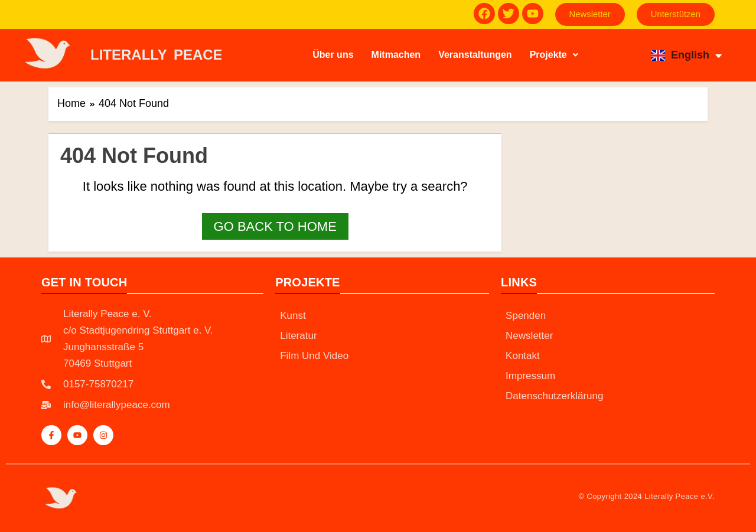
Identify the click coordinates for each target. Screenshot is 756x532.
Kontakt (523, 356)
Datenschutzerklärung (554, 396)
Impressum (530, 376)
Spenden (526, 316)
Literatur (298, 336)
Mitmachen (396, 55)
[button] (554, 55)
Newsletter (529, 336)
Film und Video (314, 356)
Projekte (554, 55)
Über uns (333, 55)
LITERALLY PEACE (157, 55)
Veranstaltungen (475, 55)
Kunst (293, 316)
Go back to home (275, 226)
